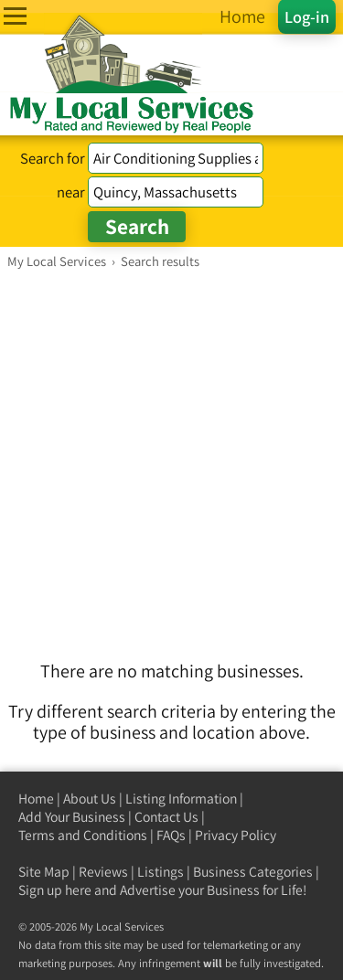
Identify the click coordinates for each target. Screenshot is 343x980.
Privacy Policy (236, 835)
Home (36, 799)
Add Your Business (72, 817)
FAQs (171, 835)
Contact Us (166, 817)
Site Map (44, 872)
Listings (161, 872)
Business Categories (253, 872)
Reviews (103, 872)
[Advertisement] (171, 450)
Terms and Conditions (83, 835)
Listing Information (181, 799)
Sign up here (55, 890)
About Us (90, 799)
